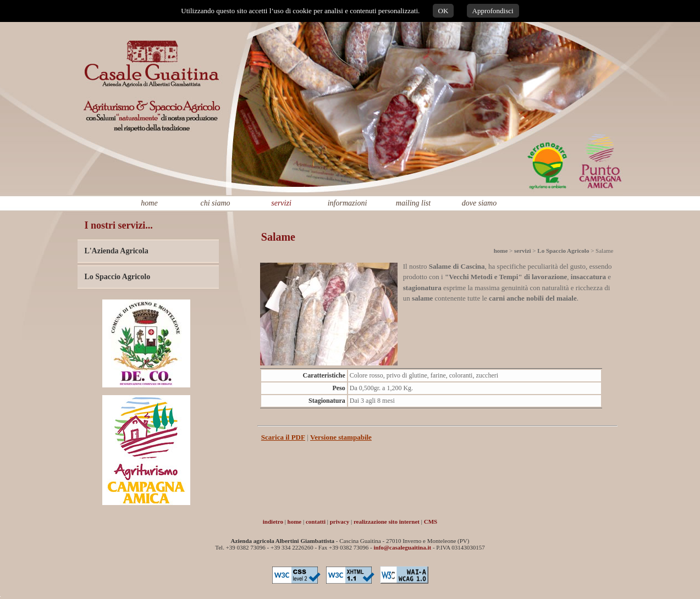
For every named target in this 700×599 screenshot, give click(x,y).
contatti (316, 522)
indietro (273, 522)
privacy (340, 522)
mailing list (413, 203)
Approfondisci (493, 11)
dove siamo (479, 203)
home (149, 203)
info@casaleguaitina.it (403, 547)
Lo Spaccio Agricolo (117, 277)
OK (443, 11)
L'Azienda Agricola (116, 251)
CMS (431, 522)
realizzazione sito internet (387, 522)
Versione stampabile (341, 437)
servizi (281, 203)
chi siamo (215, 203)
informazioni (348, 203)
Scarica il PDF (283, 437)
